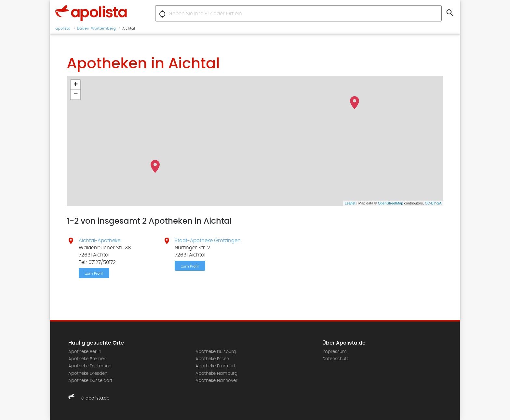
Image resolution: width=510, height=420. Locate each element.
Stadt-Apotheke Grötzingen (208, 241)
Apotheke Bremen (87, 359)
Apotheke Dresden (88, 374)
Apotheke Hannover (216, 381)
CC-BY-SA (433, 203)
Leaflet (350, 203)
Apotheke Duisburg (216, 352)
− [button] (76, 95)
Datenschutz (336, 359)
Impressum (335, 352)
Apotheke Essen (212, 359)
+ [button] (76, 85)
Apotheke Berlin (85, 352)
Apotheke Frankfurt (215, 366)
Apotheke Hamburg (216, 374)
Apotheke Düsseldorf (90, 381)
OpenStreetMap (391, 203)
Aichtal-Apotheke (100, 241)
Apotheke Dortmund (90, 366)
